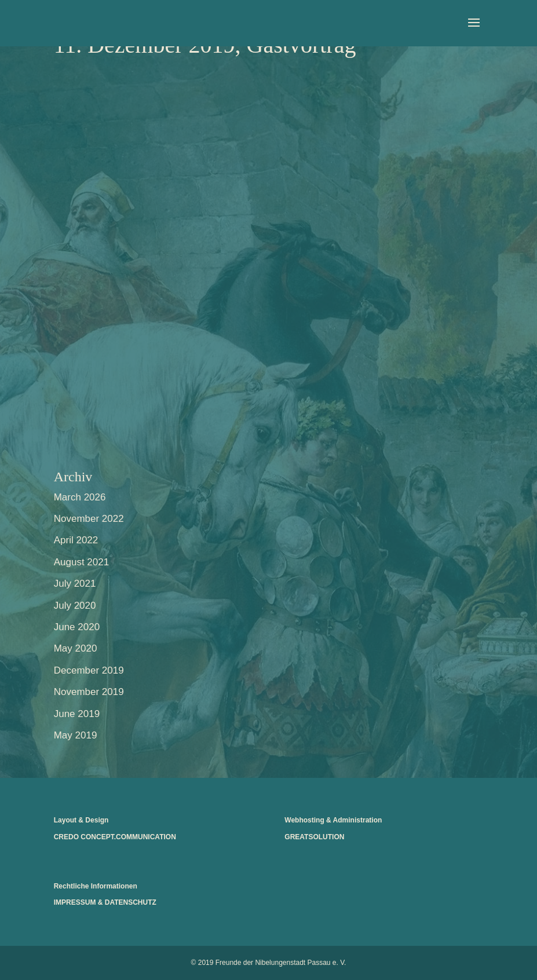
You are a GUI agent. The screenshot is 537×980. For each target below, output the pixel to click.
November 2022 (89, 519)
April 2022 (76, 540)
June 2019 (77, 714)
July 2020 (75, 606)
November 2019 (89, 692)
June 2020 (77, 627)
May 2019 (76, 735)
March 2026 (80, 497)
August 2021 (81, 562)
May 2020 (76, 648)
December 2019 (89, 670)
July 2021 (75, 584)
